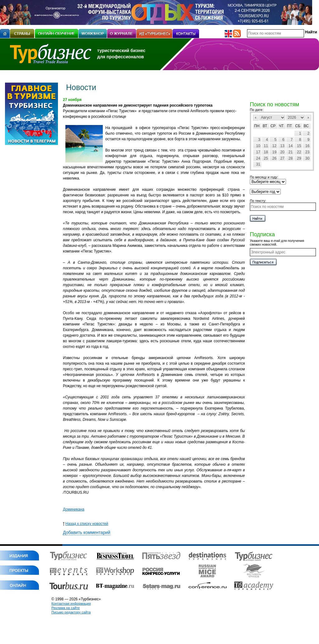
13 (282, 146)
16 (307, 146)
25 (266, 158)
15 (299, 146)
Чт (281, 126)
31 (258, 164)
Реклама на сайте (66, 608)
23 (307, 152)
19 (274, 152)
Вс (306, 126)
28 (290, 158)
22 (299, 152)
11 (266, 146)
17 (258, 152)
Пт (289, 126)
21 (290, 152)
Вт (265, 126)
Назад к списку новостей (86, 524)
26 (274, 158)
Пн (257, 126)
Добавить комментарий (87, 532)
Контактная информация (71, 603)
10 (258, 146)
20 (282, 152)
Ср (273, 126)
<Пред (256, 118)
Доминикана (74, 509)
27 (282, 158)
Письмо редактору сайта (71, 612)
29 (299, 158)
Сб (298, 126)
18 (266, 152)
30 (307, 158)
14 (290, 146)
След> (308, 118)
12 (274, 146)
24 (258, 158)
